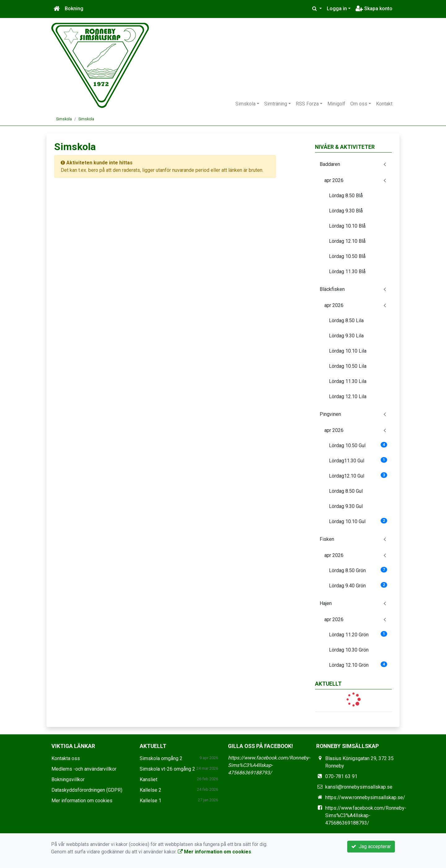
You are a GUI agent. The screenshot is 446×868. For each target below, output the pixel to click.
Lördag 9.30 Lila (346, 336)
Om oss (359, 104)
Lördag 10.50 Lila (348, 366)
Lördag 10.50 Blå (347, 256)
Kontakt (384, 104)
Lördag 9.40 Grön (358, 585)
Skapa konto (374, 9)
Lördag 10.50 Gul (358, 445)
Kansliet (149, 779)
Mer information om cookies (82, 801)
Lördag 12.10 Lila (348, 396)
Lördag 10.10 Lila (348, 351)
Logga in (337, 9)
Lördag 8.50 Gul (346, 491)
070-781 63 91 (341, 776)
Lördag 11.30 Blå (347, 272)
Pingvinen (330, 414)
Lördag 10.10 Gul (358, 521)
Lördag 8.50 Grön (358, 570)
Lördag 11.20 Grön (358, 634)
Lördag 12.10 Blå (347, 241)
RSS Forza (307, 104)
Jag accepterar (371, 846)
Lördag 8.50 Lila (346, 320)
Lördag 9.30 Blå (346, 211)
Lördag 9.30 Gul (346, 506)
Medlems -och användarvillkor (84, 769)
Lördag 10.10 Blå (347, 226)
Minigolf (336, 104)
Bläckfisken (332, 289)
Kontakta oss (66, 758)
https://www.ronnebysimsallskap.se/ (365, 797)
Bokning (74, 9)
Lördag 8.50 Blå (346, 196)
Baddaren (330, 164)
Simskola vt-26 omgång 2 (167, 769)
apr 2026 (334, 180)
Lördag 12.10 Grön (358, 665)
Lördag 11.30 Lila (348, 381)
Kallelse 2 (151, 790)
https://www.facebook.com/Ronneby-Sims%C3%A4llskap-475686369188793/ (269, 765)
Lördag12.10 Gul (358, 476)
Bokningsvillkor (68, 779)
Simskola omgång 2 (161, 758)
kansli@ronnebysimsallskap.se (359, 787)
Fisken (327, 539)
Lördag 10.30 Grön (349, 650)
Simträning (276, 104)
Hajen (326, 603)
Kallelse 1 (151, 801)
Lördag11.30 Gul (358, 460)
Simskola (245, 104)
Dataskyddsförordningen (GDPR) (87, 790)
